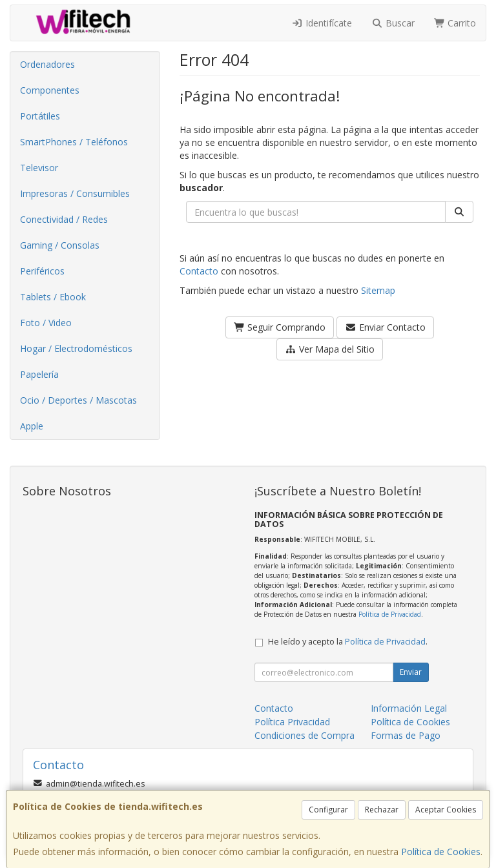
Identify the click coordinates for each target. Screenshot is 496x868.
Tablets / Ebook (53, 297)
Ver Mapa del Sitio (330, 349)
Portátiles (40, 116)
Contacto (199, 271)
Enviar (411, 672)
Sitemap (378, 290)
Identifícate (322, 23)
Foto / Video (46, 323)
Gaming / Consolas (60, 245)
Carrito (455, 23)
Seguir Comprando (280, 327)
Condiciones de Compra (305, 735)
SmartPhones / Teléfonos (74, 142)
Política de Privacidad (390, 614)
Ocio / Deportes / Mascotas (78, 400)
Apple (32, 426)
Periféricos (42, 271)
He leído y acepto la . (348, 642)
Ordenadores (47, 64)
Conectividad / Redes (64, 219)
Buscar (393, 23)
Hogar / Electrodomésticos (76, 348)
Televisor (39, 168)
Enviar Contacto (385, 327)
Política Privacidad (292, 722)
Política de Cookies (441, 852)
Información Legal (409, 708)
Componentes (50, 90)
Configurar (328, 810)
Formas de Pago (406, 735)
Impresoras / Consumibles (75, 193)
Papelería (39, 374)
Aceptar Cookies (446, 810)
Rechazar (382, 810)
